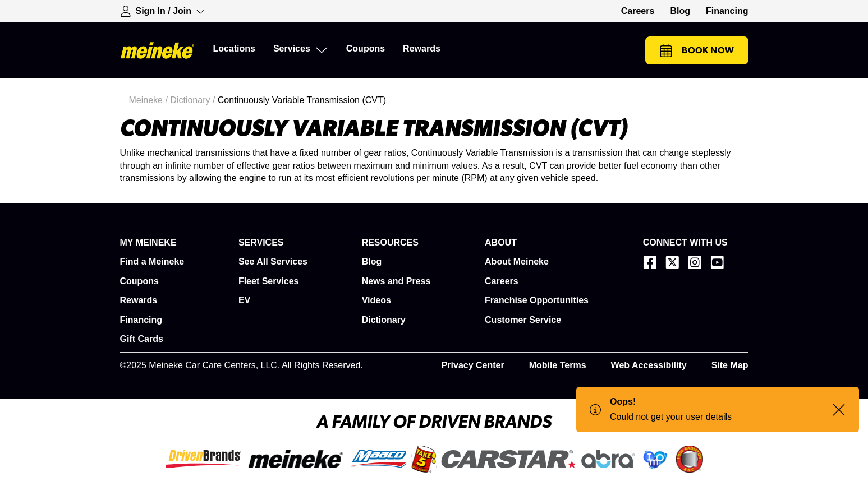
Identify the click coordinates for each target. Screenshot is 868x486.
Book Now (697, 50)
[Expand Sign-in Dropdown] (163, 11)
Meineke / (150, 100)
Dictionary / (194, 100)
